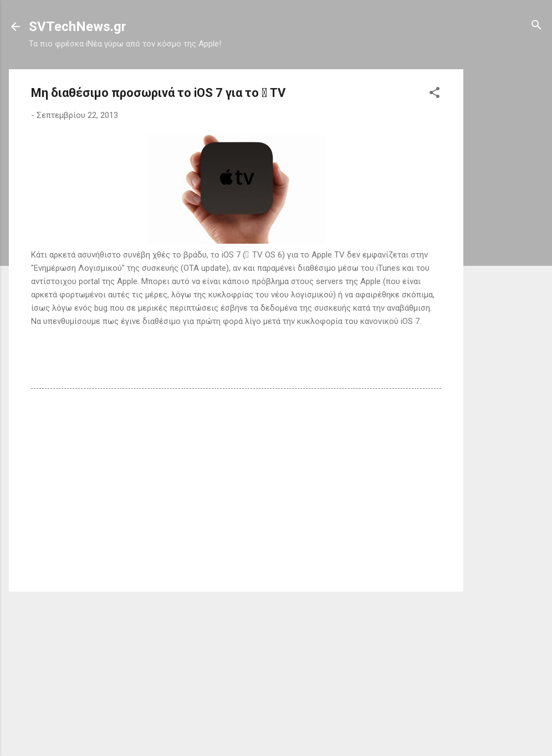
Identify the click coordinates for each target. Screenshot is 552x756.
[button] (435, 93)
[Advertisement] (508, 235)
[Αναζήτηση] (536, 26)
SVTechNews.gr (78, 27)
